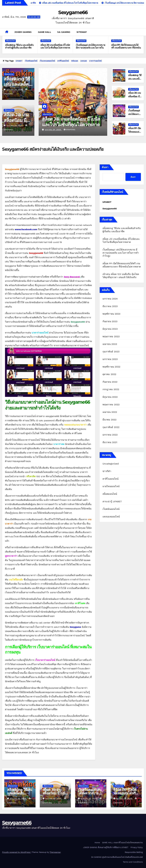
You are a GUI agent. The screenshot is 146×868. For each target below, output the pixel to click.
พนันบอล (75, 61)
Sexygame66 (73, 12)
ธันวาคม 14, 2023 (125, 798)
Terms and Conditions (133, 862)
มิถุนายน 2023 (110, 329)
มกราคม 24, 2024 (15, 125)
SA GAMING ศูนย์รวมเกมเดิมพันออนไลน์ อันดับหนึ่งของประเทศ (117, 857)
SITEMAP (82, 32)
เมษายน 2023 (110, 344)
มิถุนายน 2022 (110, 397)
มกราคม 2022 (110, 435)
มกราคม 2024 (110, 299)
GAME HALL (45, 32)
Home (97, 843)
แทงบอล (84, 61)
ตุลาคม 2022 (109, 374)
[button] (143, 32)
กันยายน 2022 (110, 382)
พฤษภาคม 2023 (111, 336)
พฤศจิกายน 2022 (111, 367)
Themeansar (55, 852)
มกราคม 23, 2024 (89, 798)
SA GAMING (64, 32)
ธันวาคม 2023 (110, 306)
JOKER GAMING (23, 32)
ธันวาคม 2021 (110, 442)
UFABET (19, 61)
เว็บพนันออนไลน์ (31, 61)
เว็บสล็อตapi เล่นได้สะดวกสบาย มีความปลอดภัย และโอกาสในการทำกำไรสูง (90, 48)
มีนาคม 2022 (109, 420)
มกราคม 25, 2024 (15, 89)
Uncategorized (111, 464)
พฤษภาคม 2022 (111, 404)
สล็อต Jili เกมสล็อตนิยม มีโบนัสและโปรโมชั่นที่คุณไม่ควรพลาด (55, 46)
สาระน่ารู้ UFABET (112, 501)
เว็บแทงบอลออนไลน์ (47, 61)
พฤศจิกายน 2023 (111, 314)
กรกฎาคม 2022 (111, 389)
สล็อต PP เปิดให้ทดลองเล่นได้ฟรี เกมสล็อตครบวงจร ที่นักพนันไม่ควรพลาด (126, 48)
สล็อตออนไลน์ (10, 41)
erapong (70, 130)
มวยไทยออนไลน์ (111, 486)
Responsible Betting (134, 852)
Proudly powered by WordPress (16, 852)
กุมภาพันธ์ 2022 (111, 427)
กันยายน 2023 (110, 321)
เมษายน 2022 (110, 412)
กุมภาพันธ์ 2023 (111, 352)
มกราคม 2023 (110, 359)
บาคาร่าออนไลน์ (95, 61)
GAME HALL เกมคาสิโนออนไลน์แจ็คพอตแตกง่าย (122, 843)
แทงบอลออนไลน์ (111, 517)
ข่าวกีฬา (107, 471)
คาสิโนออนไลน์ (63, 61)
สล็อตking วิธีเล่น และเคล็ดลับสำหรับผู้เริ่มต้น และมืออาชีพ (19, 46)
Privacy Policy (137, 847)
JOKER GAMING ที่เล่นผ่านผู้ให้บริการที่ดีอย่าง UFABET (106, 847)
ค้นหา (105, 167)
